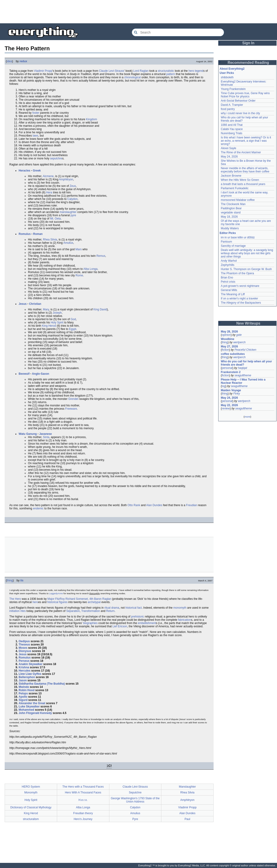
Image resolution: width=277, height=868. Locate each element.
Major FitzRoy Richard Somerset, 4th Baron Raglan (79, 599)
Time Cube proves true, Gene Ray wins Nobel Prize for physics (246, 95)
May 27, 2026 (229, 347)
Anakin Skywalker (31, 664)
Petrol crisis (228, 282)
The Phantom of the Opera (237, 273)
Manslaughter (187, 787)
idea (9, 61)
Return (110, 611)
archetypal (94, 602)
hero (191, 71)
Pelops (23, 693)
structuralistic (166, 71)
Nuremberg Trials (232, 133)
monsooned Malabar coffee (238, 200)
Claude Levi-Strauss (112, 71)
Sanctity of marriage (233, 246)
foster (36, 113)
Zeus (73, 186)
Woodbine (228, 339)
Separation (73, 611)
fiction (225, 350)
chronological (133, 77)
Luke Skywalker (29, 707)
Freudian (192, 505)
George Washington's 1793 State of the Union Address (135, 800)
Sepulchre (135, 793)
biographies (90, 623)
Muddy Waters (230, 228)
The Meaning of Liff (233, 294)
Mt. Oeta (55, 219)
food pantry (228, 109)
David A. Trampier (232, 105)
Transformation (90, 611)
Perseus (24, 661)
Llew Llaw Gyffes (30, 674)
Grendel (73, 399)
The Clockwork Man (233, 204)
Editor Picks (228, 233)
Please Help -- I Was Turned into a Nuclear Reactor (244, 381)
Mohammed (26, 710)
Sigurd (23, 700)
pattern (171, 74)
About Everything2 (232, 69)
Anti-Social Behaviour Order (238, 101)
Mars (78, 249)
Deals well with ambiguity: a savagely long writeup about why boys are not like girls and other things (247, 253)
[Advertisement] (138, 12)
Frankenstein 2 (231, 372)
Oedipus (24, 641)
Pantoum (226, 242)
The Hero (15, 599)
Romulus (25, 234)
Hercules (25, 671)
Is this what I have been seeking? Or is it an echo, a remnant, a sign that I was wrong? (246, 141)
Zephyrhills (228, 265)
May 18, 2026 (229, 217)
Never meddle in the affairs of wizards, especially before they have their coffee (245, 170)
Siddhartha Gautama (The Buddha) (42, 684)
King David (100, 309)
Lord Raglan (141, 71)
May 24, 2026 (229, 157)
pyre (73, 215)
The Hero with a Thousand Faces (83, 787)
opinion (226, 335)
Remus (101, 256)
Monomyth (31, 793)
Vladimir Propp (43, 71)
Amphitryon (66, 179)
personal (227, 368)
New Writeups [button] (248, 323)
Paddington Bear (231, 208)
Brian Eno (227, 278)
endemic (38, 508)
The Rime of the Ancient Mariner (241, 152)
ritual (107, 608)
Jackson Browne (231, 176)
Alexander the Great (32, 703)
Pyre (135, 819)
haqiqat (242, 368)
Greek (37, 171)
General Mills (229, 290)
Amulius (68, 243)
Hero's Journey (83, 819)
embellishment (147, 623)
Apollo (23, 697)
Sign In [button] (248, 43)
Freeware (71, 409)
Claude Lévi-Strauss (135, 787)
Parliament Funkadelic (235, 188)
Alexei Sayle (229, 148)
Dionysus (25, 651)
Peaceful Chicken (245, 350)
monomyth (180, 608)
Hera (49, 192)
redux (23, 61)
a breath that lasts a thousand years (243, 184)
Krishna (24, 667)
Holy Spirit (57, 322)
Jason (23, 680)
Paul (187, 819)
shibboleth (227, 77)
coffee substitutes (233, 354)
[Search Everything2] (178, 32)
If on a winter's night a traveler (239, 298)
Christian (35, 304)
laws (35, 136)
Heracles (24, 171)
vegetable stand (231, 213)
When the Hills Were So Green (240, 180)
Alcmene (48, 176)
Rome (79, 275)
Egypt (73, 329)
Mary (46, 309)
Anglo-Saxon (41, 374)
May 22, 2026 (229, 405)
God (73, 319)
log (224, 386)
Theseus (24, 645)
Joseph (57, 313)
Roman (38, 234)
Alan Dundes (154, 505)
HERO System (31, 787)
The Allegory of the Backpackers (241, 303)
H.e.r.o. (83, 800)
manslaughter (68, 212)
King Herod (49, 326)
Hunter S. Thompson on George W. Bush (246, 269)
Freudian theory (83, 813)
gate (239, 335)
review (226, 408)
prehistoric (137, 617)
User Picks (227, 73)
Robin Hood (27, 690)
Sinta (46, 437)
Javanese (45, 434)
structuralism (31, 819)
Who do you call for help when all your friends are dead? (247, 363)
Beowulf (24, 374)
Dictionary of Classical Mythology (31, 807)
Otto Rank (134, 505)
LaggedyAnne (56, 593)
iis (22, 580)
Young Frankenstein (233, 89)
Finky (237, 394)
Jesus (23, 304)
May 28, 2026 (229, 332)
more (247, 417)
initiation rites (17, 611)
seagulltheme (243, 375)
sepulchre (56, 158)
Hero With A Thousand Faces (83, 793)
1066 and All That (232, 125)
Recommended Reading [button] (248, 63)
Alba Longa (91, 269)
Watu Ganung (28, 434)
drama (115, 608)
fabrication (185, 620)
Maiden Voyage (231, 390)
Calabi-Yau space (232, 129)
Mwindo (24, 687)
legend (199, 71)
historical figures (57, 602)
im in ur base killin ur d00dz (238, 237)
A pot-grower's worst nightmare (240, 286)
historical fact (134, 608)
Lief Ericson (120, 626)
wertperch (239, 342)
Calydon (73, 199)
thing (10, 580)
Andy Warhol (229, 261)
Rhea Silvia (50, 240)
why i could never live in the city (240, 113)
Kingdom (92, 119)
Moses (23, 648)
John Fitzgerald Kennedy (35, 713)
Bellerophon (27, 677)
